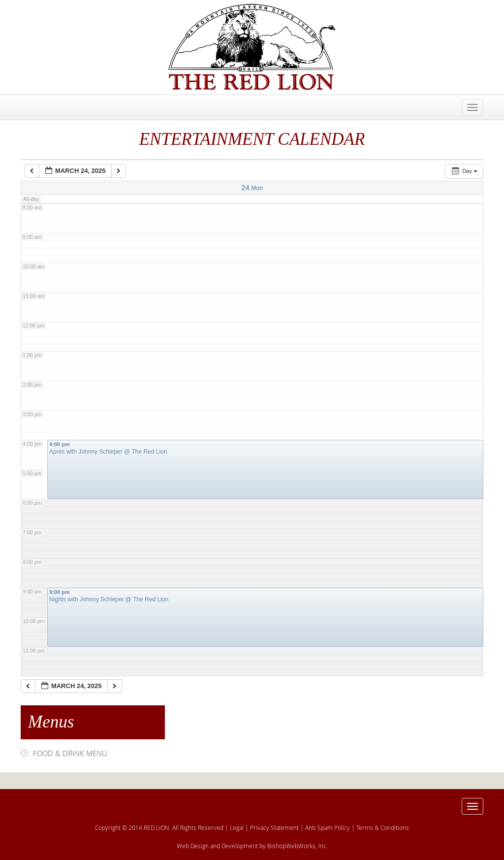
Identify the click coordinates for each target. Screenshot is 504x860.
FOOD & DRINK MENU (70, 753)
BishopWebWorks (291, 846)
